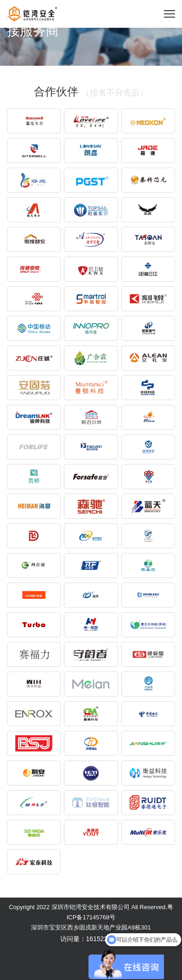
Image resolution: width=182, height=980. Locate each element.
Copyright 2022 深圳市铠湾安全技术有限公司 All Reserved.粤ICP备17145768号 (91, 912)
